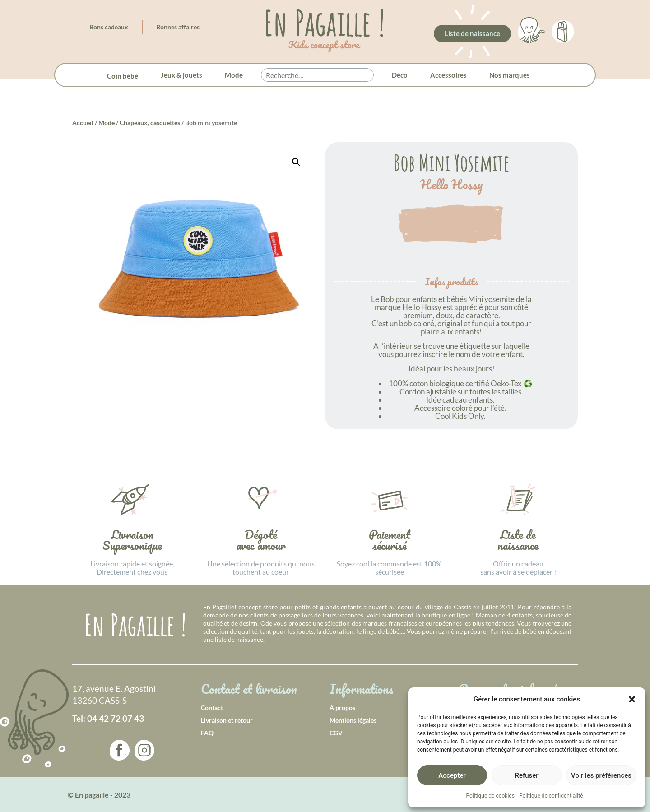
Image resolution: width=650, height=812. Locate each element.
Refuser (526, 775)
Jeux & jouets (181, 75)
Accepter (452, 775)
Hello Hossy (451, 185)
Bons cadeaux (109, 27)
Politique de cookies (490, 796)
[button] (632, 699)
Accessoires (448, 75)
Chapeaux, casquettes (150, 123)
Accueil (83, 123)
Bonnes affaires (178, 27)
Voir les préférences (601, 775)
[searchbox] (317, 75)
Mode (234, 75)
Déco (400, 75)
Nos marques (510, 75)
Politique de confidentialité (551, 796)
